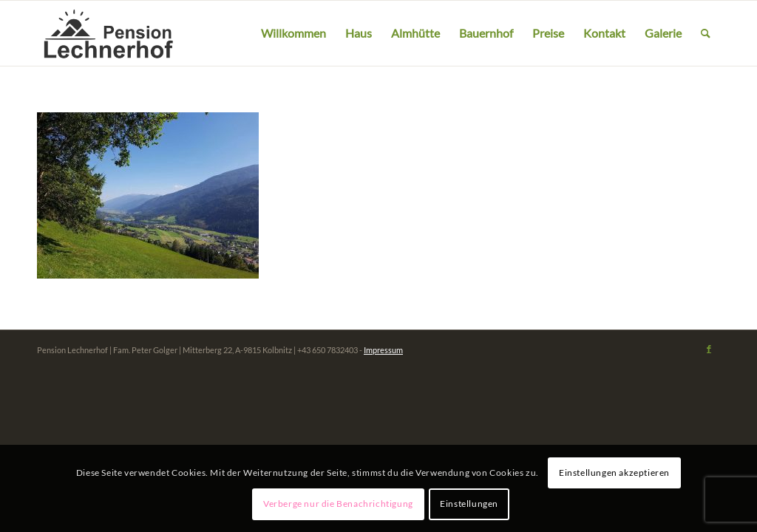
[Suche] (706, 33)
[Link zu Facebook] (709, 349)
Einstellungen (469, 504)
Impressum (383, 350)
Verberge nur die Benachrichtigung (338, 504)
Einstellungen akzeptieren (614, 473)
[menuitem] (293, 33)
